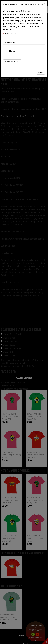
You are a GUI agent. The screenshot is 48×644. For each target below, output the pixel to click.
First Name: (9, 42)
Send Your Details (12, 61)
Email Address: (11, 34)
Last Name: (9, 51)
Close (41, 73)
